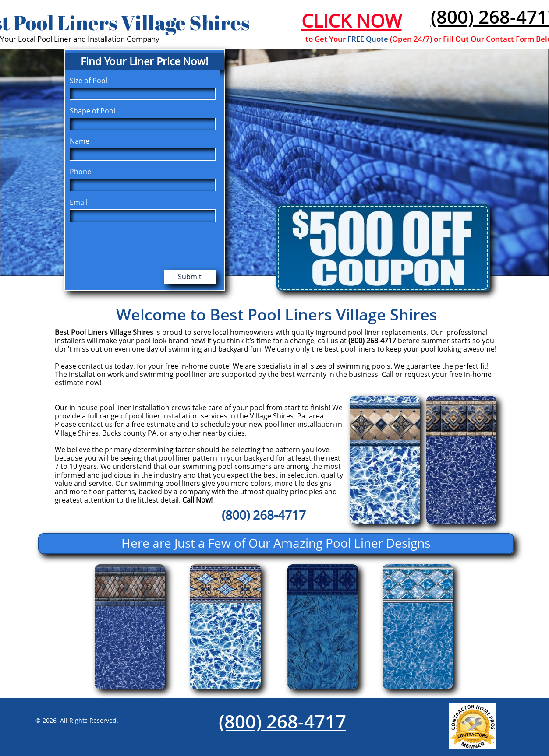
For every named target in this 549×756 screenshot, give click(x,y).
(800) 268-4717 (282, 721)
